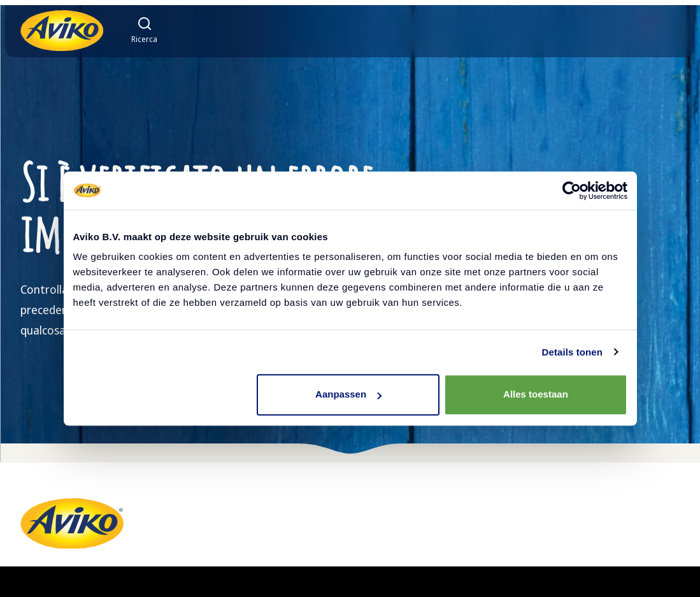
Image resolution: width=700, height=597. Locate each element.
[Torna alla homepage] (62, 31)
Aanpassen (348, 394)
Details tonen (572, 352)
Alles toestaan (536, 394)
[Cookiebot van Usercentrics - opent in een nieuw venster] (572, 191)
